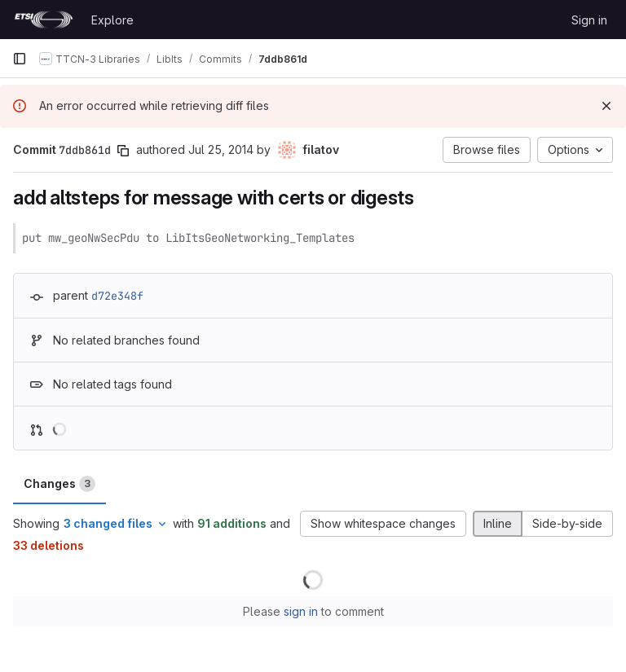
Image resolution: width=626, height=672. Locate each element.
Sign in (589, 20)
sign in (301, 611)
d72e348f (117, 296)
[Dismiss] (606, 106)
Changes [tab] (60, 484)
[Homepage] (44, 20)
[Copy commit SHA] (123, 151)
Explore (112, 20)
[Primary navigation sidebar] (20, 59)
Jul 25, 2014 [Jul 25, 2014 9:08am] (221, 149)
